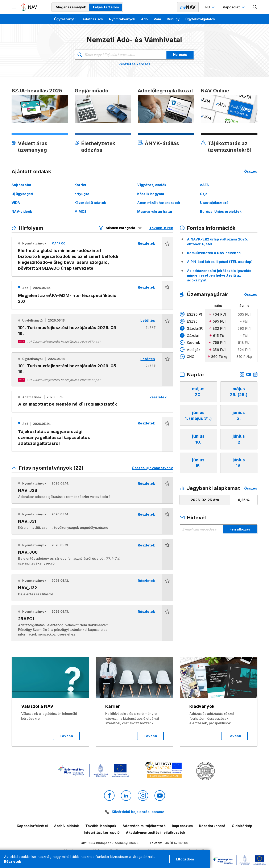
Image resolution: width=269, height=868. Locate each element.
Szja (204, 194)
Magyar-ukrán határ (155, 211)
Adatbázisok (93, 19)
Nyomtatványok (122, 19)
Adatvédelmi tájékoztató (144, 826)
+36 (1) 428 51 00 (176, 843)
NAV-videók (22, 211)
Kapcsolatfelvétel (32, 826)
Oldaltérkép (242, 826)
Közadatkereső (212, 826)
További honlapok (101, 826)
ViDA (16, 203)
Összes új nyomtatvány (152, 468)
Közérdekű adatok (90, 203)
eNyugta (82, 194)
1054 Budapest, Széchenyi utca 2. (114, 843)
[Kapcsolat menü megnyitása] (234, 7)
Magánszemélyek (71, 7)
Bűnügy (173, 19)
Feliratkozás (240, 529)
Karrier (80, 185)
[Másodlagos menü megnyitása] (14, 7)
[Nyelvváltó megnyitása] (210, 7)
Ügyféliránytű (65, 19)
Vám (157, 19)
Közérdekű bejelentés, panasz (138, 812)
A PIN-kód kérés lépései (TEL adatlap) (220, 262)
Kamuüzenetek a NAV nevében (214, 253)
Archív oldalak (66, 826)
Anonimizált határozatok (159, 203)
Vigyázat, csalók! (152, 185)
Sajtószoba (21, 185)
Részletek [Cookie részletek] (13, 861)
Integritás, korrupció (102, 833)
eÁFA (204, 185)
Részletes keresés (134, 64)
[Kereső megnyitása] (255, 7)
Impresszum (182, 826)
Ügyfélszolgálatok (200, 19)
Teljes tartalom (105, 7)
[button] (167, 257)
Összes (251, 171)
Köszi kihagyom (151, 194)
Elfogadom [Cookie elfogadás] (185, 859)
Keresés (180, 55)
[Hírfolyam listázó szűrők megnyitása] (120, 228)
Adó (144, 19)
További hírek (161, 228)
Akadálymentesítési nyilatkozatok (156, 833)
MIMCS (81, 211)
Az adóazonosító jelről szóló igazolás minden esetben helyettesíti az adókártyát (219, 275)
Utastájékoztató (214, 203)
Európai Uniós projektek (221, 211)
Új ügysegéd (22, 194)
